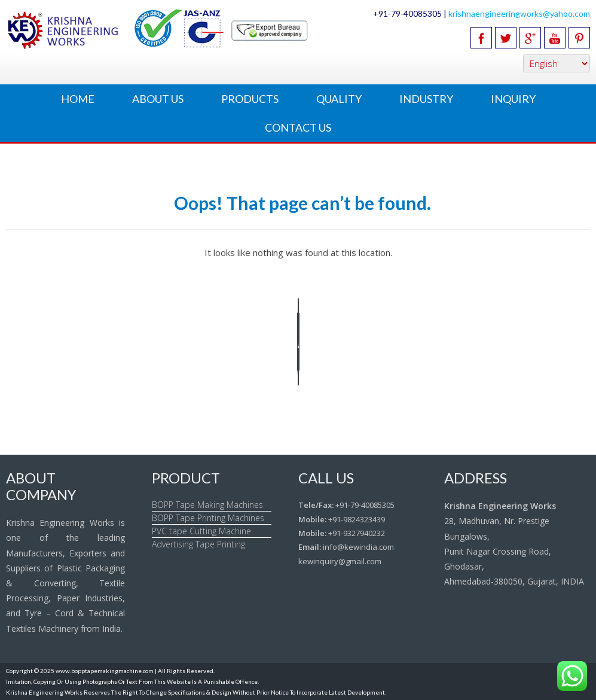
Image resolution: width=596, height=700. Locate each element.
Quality (339, 99)
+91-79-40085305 (365, 505)
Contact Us (298, 127)
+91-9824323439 (357, 519)
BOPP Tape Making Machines (207, 505)
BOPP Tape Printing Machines (208, 518)
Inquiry (513, 99)
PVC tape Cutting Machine (201, 531)
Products (250, 99)
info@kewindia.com (358, 547)
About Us (158, 99)
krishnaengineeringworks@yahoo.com (519, 13)
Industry (426, 99)
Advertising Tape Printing (198, 544)
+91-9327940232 (357, 533)
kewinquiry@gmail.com (340, 561)
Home (78, 99)
